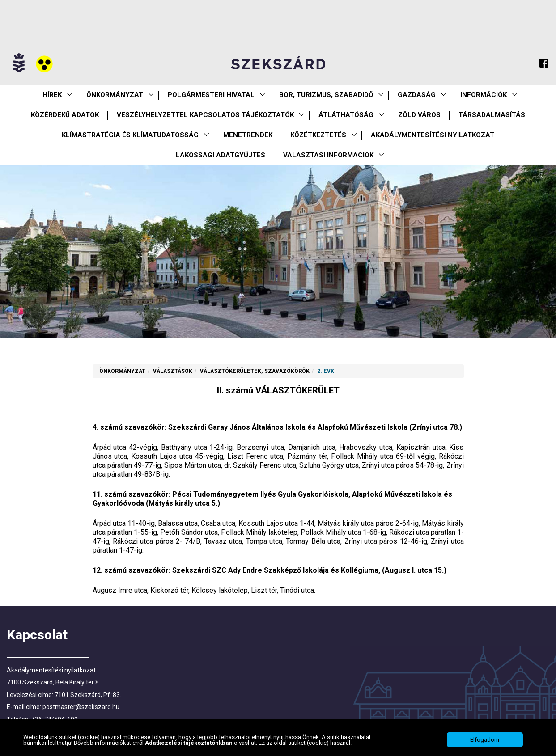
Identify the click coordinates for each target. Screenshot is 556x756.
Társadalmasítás (492, 115)
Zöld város (419, 115)
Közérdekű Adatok (65, 115)
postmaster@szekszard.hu (81, 707)
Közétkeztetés (318, 135)
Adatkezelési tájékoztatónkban (189, 744)
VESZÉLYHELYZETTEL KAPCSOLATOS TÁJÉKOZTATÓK (205, 115)
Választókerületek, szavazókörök (255, 371)
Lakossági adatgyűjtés (221, 155)
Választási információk (328, 155)
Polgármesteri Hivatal (211, 95)
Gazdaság (417, 95)
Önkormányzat (115, 95)
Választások (173, 371)
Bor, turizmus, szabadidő (326, 95)
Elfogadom (485, 741)
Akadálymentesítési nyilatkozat (433, 135)
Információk (484, 95)
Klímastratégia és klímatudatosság (130, 135)
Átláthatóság (346, 115)
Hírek (52, 95)
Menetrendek (248, 135)
